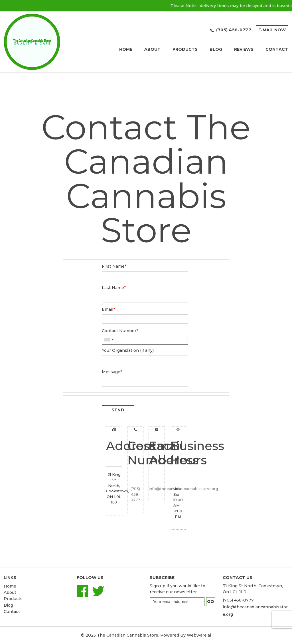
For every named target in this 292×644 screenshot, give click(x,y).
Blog (216, 49)
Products (185, 49)
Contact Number (120, 331)
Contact (12, 612)
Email (108, 309)
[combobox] (109, 340)
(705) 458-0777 (234, 30)
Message (112, 372)
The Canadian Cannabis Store (128, 635)
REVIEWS (244, 49)
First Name (114, 266)
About (152, 49)
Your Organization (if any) (128, 350)
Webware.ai (199, 635)
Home (126, 49)
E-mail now (272, 30)
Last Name (114, 288)
